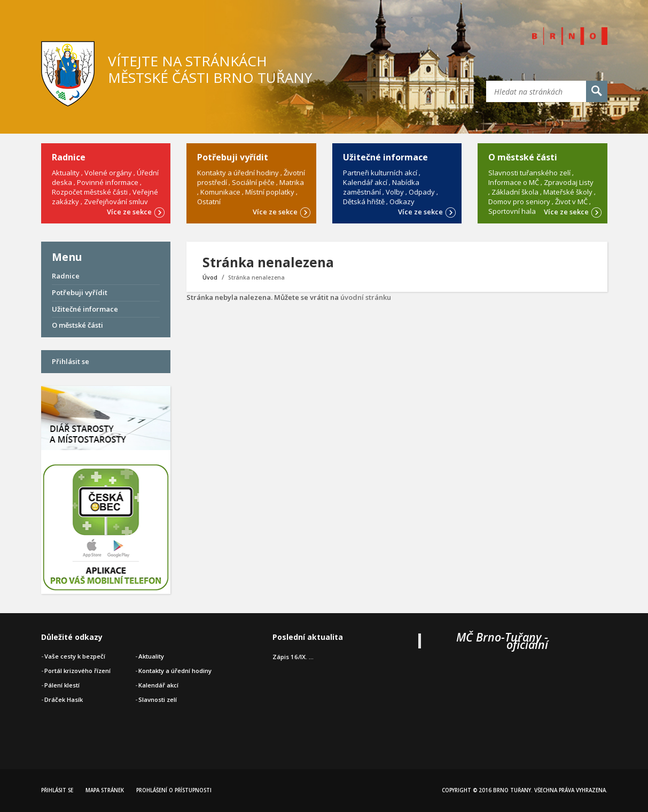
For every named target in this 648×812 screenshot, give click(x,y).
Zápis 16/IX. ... (293, 657)
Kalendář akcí (365, 182)
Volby (395, 192)
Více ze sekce (136, 211)
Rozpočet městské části (90, 192)
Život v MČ (571, 202)
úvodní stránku (366, 297)
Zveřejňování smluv (116, 202)
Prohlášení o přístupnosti (174, 790)
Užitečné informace (85, 309)
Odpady (422, 192)
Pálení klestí (62, 685)
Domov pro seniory (519, 202)
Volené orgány (108, 173)
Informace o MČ (514, 182)
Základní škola (515, 192)
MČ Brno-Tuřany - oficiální (502, 641)
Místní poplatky (270, 192)
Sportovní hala (512, 211)
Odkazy (402, 202)
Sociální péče (253, 182)
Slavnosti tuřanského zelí (529, 173)
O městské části (77, 325)
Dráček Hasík (64, 699)
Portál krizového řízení (77, 671)
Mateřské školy (568, 192)
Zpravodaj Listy (569, 182)
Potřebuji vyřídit (80, 292)
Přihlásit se (71, 361)
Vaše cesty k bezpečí (75, 656)
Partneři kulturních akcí (380, 173)
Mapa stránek (105, 790)
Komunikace (220, 192)
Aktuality (66, 173)
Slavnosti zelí (158, 699)
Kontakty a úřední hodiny (238, 173)
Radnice (66, 276)
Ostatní (209, 202)
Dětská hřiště (364, 202)
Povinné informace (108, 182)
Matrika (292, 182)
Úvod (210, 277)
